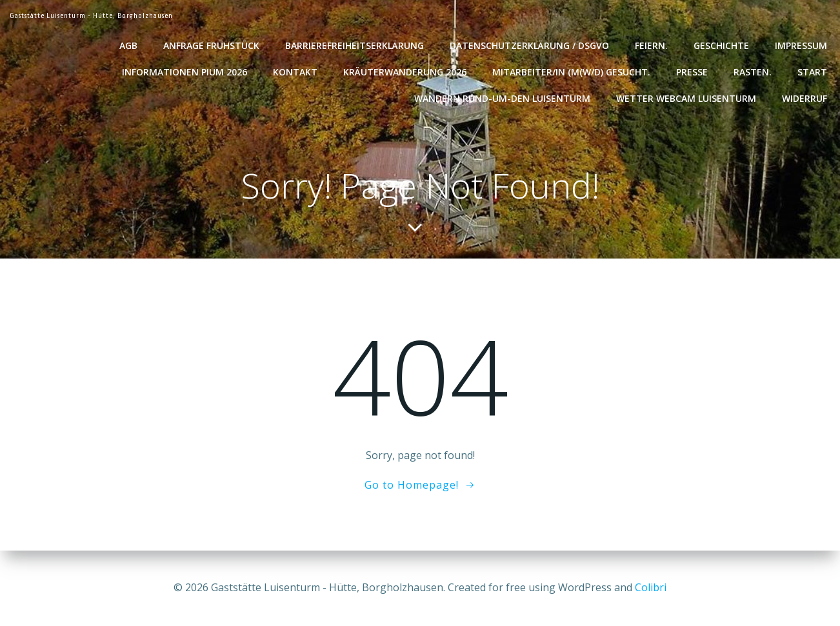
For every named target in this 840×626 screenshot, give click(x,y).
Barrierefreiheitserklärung (355, 45)
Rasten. (753, 72)
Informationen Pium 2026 (185, 72)
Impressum (801, 45)
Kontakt (295, 72)
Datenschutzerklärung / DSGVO (529, 45)
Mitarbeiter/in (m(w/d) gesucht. (571, 72)
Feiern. (651, 45)
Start (812, 72)
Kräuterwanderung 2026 (405, 72)
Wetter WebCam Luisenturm (686, 98)
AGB (128, 45)
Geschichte (721, 45)
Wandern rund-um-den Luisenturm (502, 98)
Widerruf (805, 98)
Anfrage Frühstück (211, 45)
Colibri (651, 587)
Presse (692, 72)
